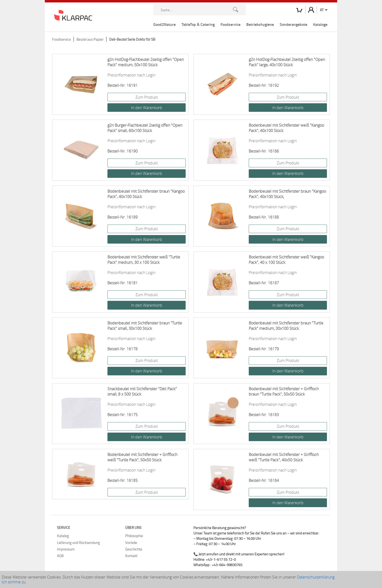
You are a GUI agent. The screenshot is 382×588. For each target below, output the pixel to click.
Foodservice (230, 24)
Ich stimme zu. (14, 582)
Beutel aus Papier (90, 39)
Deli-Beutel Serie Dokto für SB (132, 39)
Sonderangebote (293, 24)
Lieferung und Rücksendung (78, 542)
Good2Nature (164, 24)
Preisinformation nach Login (131, 75)
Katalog (63, 536)
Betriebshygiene (260, 24)
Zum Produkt (147, 97)
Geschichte (134, 549)
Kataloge (320, 24)
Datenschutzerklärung (316, 577)
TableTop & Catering (198, 24)
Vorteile (131, 542)
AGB (60, 556)
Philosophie (134, 536)
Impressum (66, 549)
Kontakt (131, 556)
